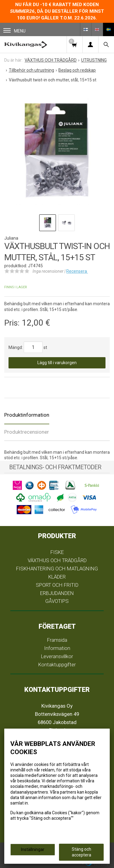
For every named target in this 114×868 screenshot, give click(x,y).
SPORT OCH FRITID (57, 585)
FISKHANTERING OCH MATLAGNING (57, 569)
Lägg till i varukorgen (57, 363)
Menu (14, 31)
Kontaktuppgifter (57, 665)
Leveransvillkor (57, 656)
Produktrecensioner (27, 432)
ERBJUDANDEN (57, 593)
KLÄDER (57, 577)
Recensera (77, 271)
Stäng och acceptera (81, 852)
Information (57, 648)
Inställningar (33, 849)
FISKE (57, 552)
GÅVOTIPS (57, 601)
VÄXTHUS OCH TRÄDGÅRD (57, 560)
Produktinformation (27, 415)
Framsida (57, 640)
